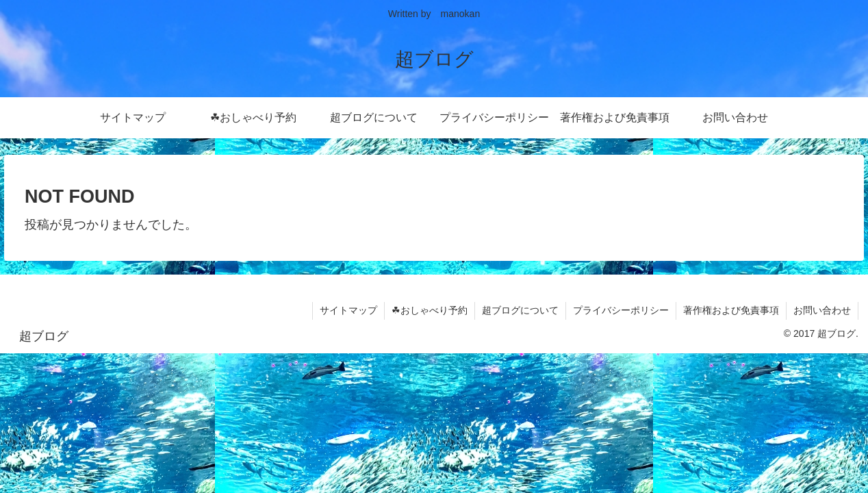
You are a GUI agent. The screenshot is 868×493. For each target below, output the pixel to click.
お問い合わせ (822, 310)
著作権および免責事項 (731, 310)
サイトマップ (348, 310)
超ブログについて (520, 310)
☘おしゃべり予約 (430, 310)
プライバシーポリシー (621, 310)
